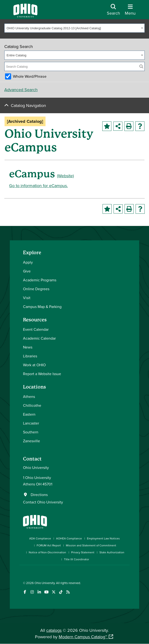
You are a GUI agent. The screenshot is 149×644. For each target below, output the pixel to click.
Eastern (29, 414)
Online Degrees (36, 289)
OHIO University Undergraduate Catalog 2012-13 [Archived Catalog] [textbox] (54, 28)
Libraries (30, 356)
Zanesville (32, 441)
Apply (28, 262)
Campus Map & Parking (42, 307)
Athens (29, 396)
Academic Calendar (39, 338)
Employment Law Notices (103, 538)
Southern (31, 432)
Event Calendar (36, 329)
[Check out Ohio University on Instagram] (32, 592)
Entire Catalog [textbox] (17, 55)
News (28, 347)
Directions (39, 495)
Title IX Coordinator (77, 559)
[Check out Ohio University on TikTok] (61, 592)
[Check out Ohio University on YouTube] (46, 592)
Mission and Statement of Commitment (91, 545)
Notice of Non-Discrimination (47, 552)
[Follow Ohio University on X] (54, 592)
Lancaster (31, 423)
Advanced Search (21, 90)
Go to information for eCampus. (38, 186)
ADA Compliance (40, 538)
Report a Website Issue (42, 374)
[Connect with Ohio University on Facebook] (25, 592)
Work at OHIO (34, 365)
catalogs (54, 630)
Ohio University (45, 583)
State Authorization (112, 552)
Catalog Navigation (28, 105)
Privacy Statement (83, 552)
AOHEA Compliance (69, 538)
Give (27, 271)
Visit (27, 298)
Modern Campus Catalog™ (83, 637)
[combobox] (74, 28)
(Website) (65, 176)
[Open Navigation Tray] (130, 11)
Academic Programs (40, 280)
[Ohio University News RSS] (68, 592)
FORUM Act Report (49, 545)
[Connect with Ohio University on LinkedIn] (39, 592)
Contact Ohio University (43, 502)
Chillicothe (32, 405)
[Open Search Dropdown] (113, 11)
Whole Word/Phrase (30, 76)
